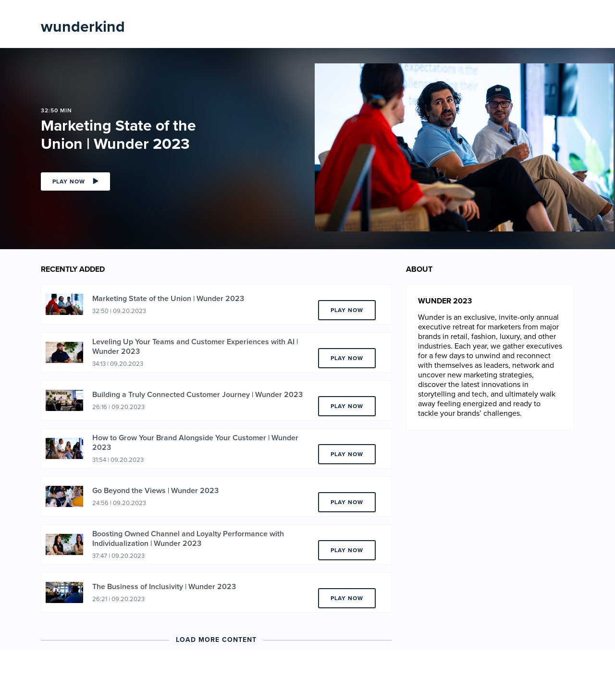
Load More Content (216, 640)
